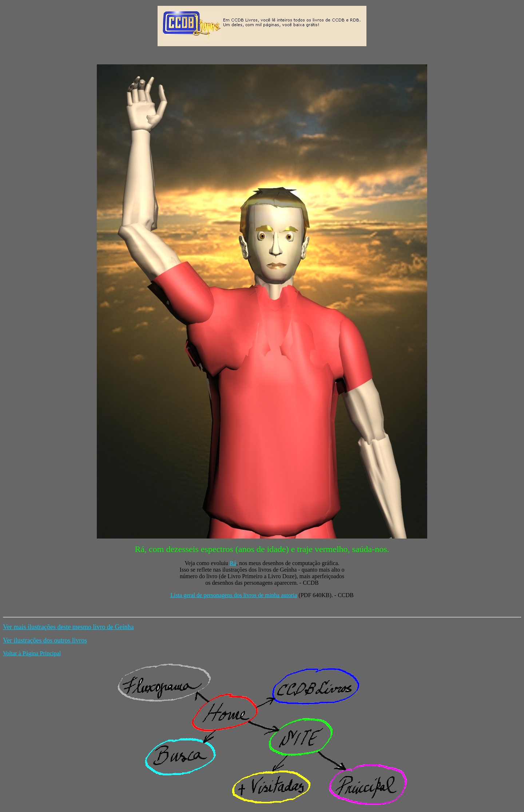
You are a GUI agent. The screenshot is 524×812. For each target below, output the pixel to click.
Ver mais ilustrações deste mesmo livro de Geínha (68, 627)
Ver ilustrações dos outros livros (45, 640)
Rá (233, 563)
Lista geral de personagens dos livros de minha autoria (234, 595)
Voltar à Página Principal (32, 653)
